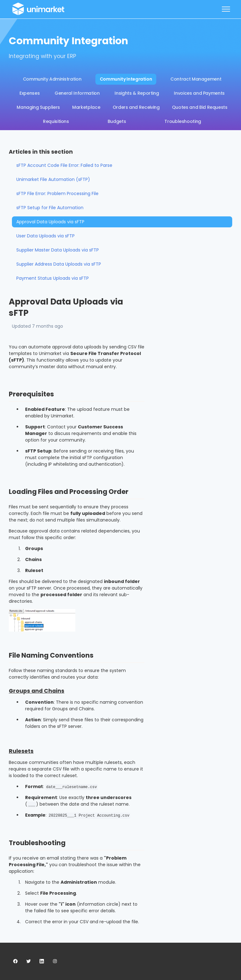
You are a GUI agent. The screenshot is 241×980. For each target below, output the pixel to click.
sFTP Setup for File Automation (50, 208)
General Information (77, 93)
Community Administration (52, 79)
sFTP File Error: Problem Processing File (57, 193)
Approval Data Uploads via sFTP (50, 222)
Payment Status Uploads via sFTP (53, 278)
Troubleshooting (183, 121)
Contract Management (196, 79)
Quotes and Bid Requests (200, 107)
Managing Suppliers (38, 107)
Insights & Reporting (137, 93)
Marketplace (86, 107)
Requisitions (56, 121)
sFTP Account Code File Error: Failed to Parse (64, 165)
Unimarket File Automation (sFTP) (53, 179)
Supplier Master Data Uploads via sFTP (58, 250)
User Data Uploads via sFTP (46, 236)
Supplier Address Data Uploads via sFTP (59, 264)
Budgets (117, 121)
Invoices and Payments (199, 93)
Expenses (29, 93)
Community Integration (126, 79)
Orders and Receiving (136, 107)
